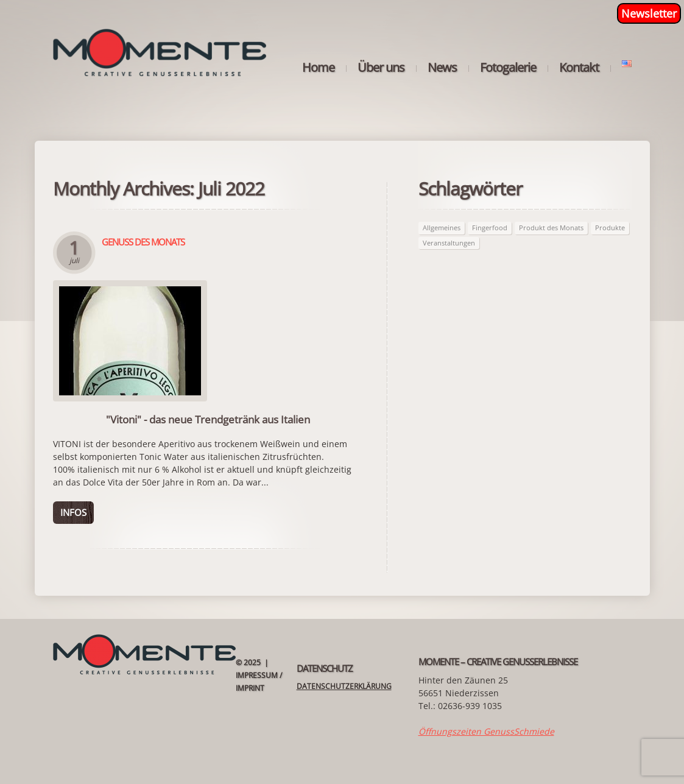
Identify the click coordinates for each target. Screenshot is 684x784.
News (442, 68)
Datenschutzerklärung (344, 686)
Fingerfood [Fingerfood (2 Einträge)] (490, 228)
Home (318, 68)
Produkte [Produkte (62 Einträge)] (610, 228)
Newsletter (649, 13)
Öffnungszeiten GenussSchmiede (486, 731)
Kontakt (579, 68)
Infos (73, 512)
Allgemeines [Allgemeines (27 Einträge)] (442, 228)
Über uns (381, 68)
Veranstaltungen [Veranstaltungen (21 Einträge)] (449, 243)
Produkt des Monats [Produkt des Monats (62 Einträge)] (551, 228)
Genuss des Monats (143, 242)
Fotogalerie (508, 68)
